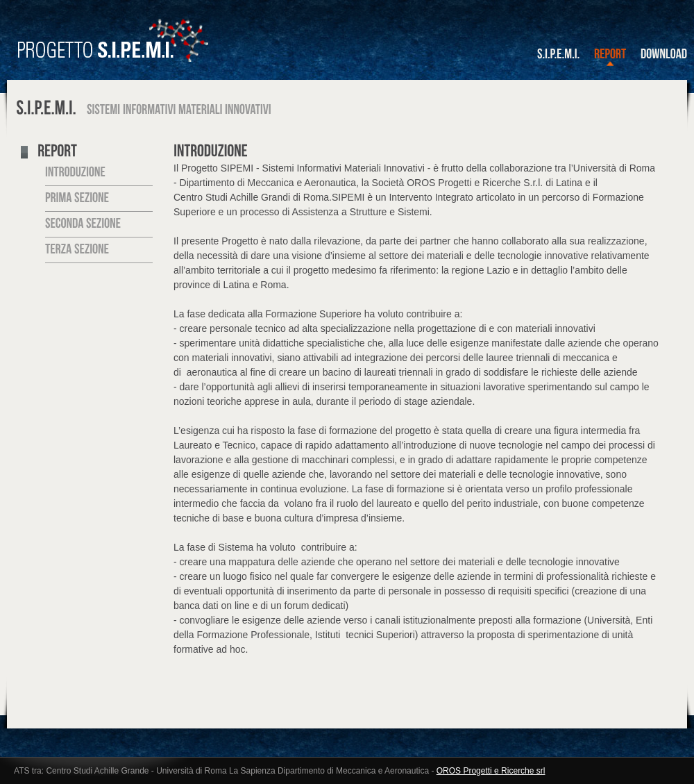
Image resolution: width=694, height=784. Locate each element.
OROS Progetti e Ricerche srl (491, 771)
